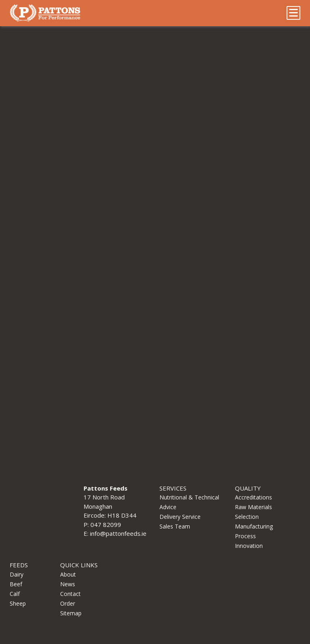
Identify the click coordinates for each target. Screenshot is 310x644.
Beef (16, 584)
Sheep (18, 603)
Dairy (17, 574)
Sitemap (71, 613)
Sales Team (175, 526)
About (68, 574)
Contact (70, 594)
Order (68, 603)
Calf (15, 594)
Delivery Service (180, 517)
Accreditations (253, 497)
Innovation (249, 546)
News (68, 584)
